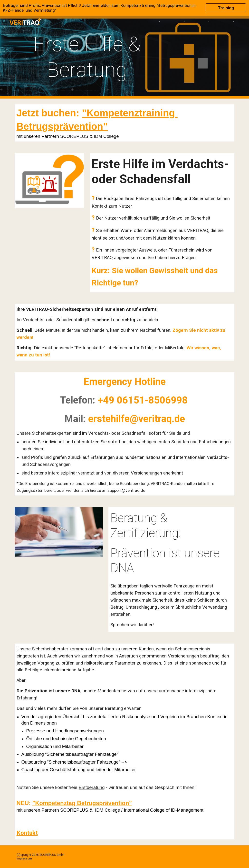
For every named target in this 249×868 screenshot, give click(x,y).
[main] (87, 57)
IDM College (106, 136)
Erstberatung (92, 787)
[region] (124, 8)
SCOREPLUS (74, 136)
